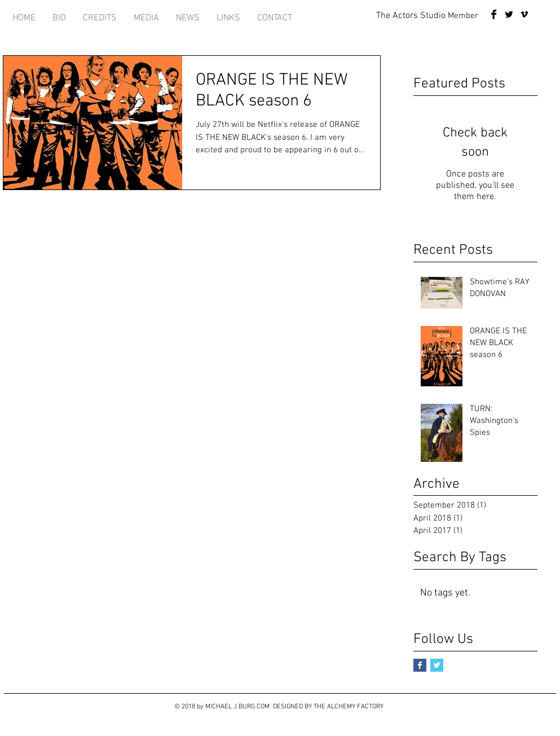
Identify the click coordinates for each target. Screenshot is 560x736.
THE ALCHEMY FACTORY (349, 707)
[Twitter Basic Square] (437, 665)
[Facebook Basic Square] (420, 665)
